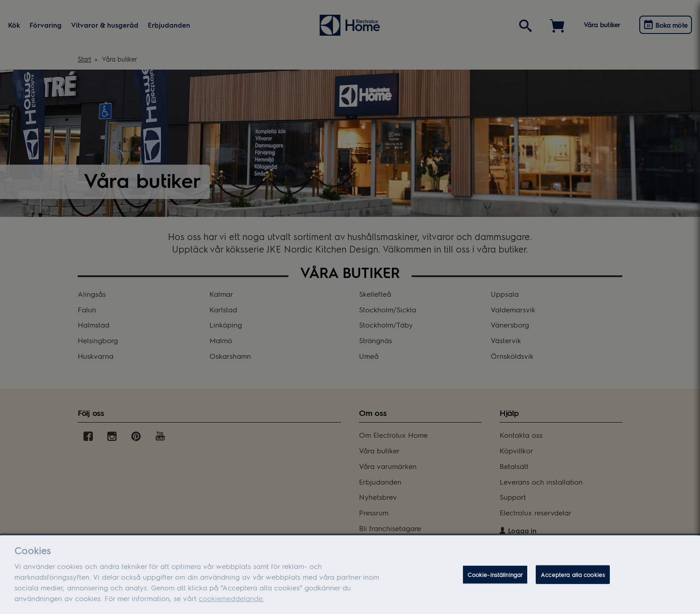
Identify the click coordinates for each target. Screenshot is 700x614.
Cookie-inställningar (495, 581)
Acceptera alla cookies (573, 581)
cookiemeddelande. (231, 604)
